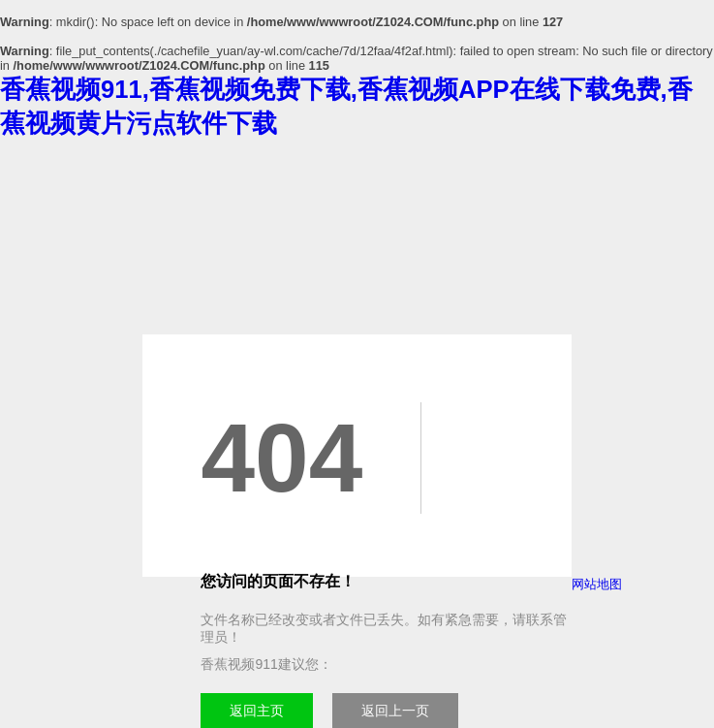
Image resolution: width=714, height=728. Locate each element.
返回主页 (257, 711)
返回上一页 (395, 711)
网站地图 (597, 584)
